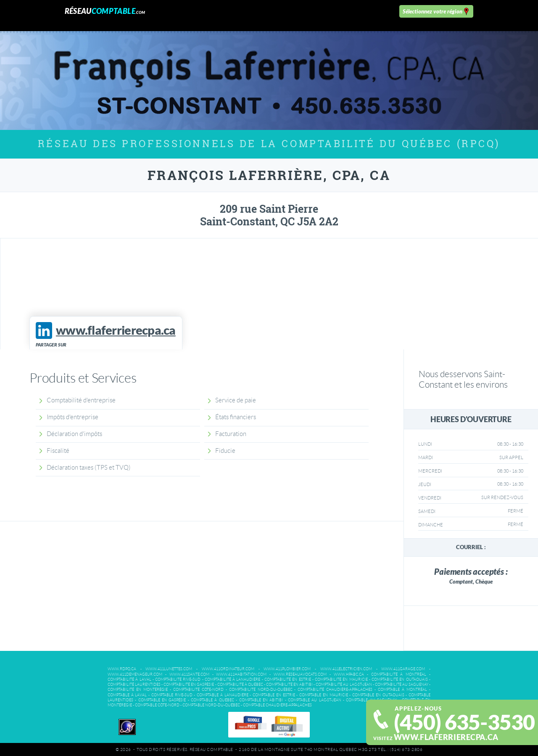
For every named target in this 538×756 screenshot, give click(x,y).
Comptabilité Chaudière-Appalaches (335, 690)
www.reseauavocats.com (300, 674)
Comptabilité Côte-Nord (198, 690)
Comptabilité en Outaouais (400, 679)
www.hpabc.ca (349, 674)
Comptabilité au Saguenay (402, 685)
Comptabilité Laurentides (134, 685)
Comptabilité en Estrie (288, 679)
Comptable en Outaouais (378, 695)
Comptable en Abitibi (261, 700)
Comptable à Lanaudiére (222, 695)
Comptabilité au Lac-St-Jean (344, 685)
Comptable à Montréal (402, 690)
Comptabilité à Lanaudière (233, 679)
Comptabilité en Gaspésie (189, 685)
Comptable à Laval (127, 695)
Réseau (105, 11)
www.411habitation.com (241, 674)
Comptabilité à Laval (129, 679)
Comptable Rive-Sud (172, 695)
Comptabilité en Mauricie (341, 679)
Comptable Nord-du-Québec (211, 705)
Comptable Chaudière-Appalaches (277, 705)
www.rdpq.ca (122, 669)
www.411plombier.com (287, 669)
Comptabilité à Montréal (399, 674)
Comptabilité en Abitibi (289, 685)
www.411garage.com (403, 669)
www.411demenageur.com (135, 674)
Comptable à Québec (212, 700)
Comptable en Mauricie (323, 695)
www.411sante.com (189, 674)
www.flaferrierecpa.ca (446, 737)
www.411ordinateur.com (228, 669)
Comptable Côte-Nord (157, 705)
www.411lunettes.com (169, 669)
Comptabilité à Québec (240, 685)
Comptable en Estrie (274, 695)
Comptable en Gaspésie (162, 700)
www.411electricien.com (346, 669)
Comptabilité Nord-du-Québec (261, 690)
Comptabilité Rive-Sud (178, 679)
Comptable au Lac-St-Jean (315, 700)
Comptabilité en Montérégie (138, 690)
